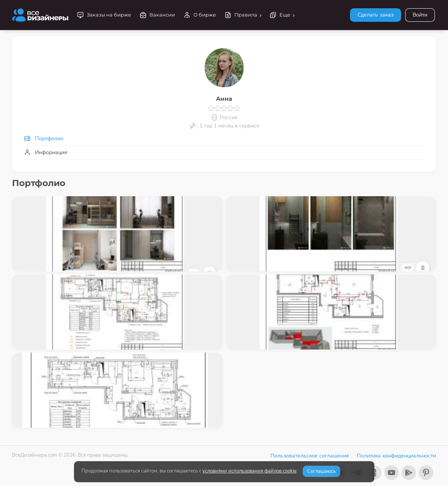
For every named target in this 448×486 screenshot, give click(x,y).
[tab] (224, 139)
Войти (420, 15)
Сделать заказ (376, 15)
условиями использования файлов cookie (250, 471)
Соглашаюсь (321, 471)
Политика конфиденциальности (396, 456)
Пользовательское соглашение (310, 456)
